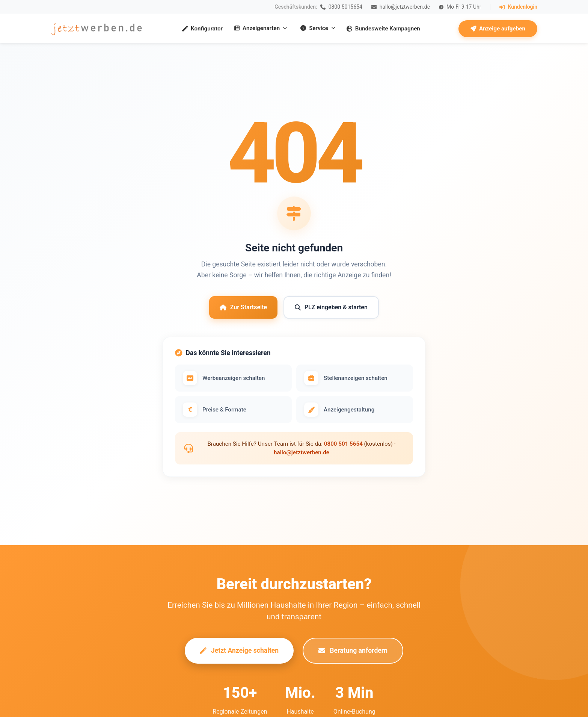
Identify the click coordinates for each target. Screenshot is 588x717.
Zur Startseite (243, 307)
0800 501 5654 (343, 444)
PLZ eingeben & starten (331, 307)
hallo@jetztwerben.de (302, 452)
